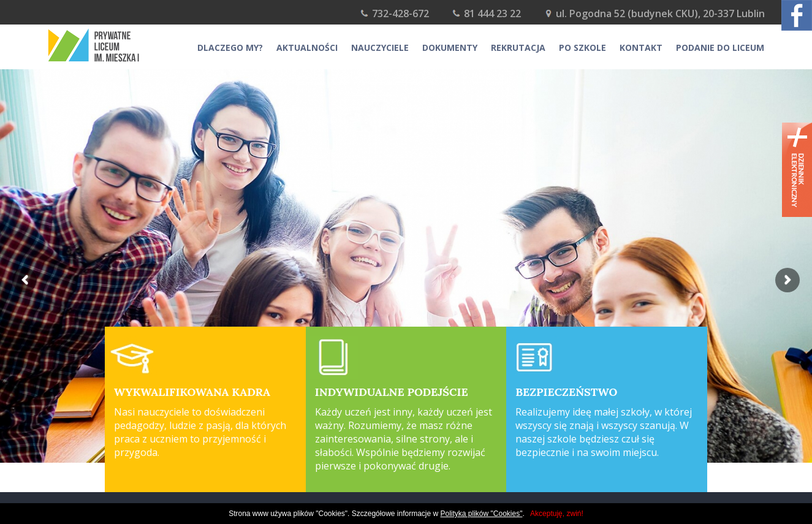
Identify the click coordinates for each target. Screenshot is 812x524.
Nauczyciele (380, 47)
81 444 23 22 (492, 13)
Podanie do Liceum (720, 47)
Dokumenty (450, 47)
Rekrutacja (518, 47)
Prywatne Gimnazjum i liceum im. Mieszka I (109, 45)
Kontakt (641, 47)
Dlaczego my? (230, 47)
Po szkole (582, 47)
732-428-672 (400, 13)
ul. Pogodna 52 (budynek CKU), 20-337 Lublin (660, 13)
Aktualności (307, 47)
